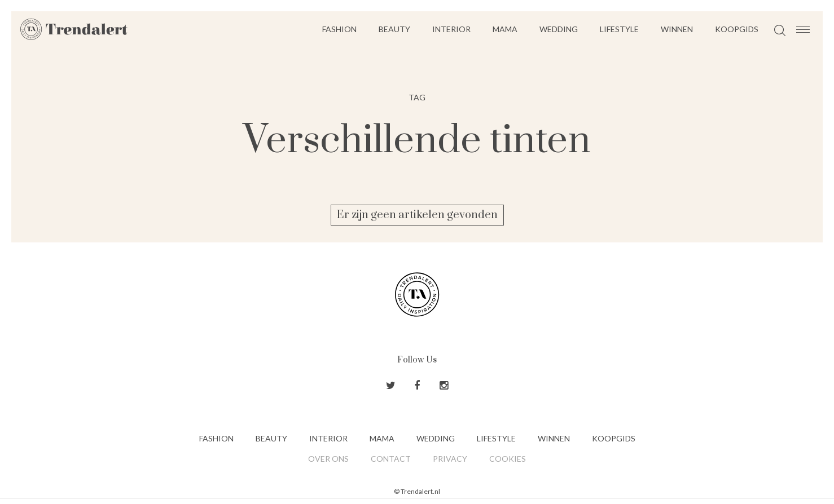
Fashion (339, 29)
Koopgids (737, 29)
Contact (391, 459)
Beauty (394, 29)
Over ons (328, 459)
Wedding (559, 29)
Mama (505, 29)
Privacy (450, 459)
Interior (451, 29)
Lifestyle (619, 29)
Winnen (677, 29)
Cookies (508, 459)
